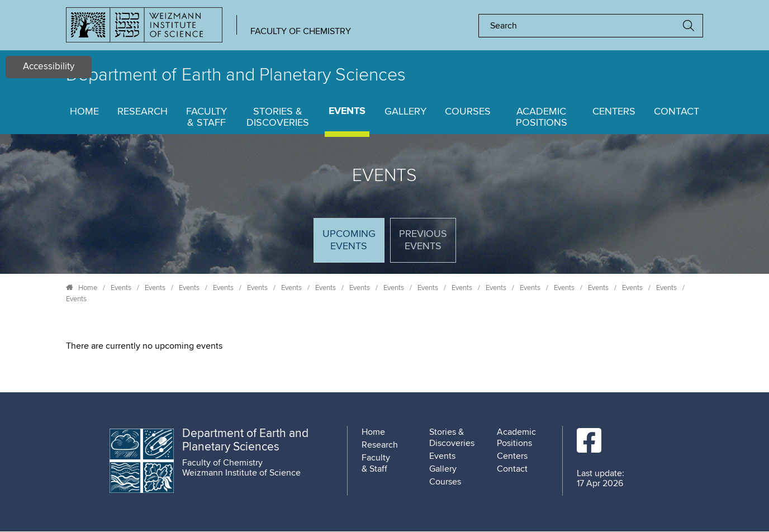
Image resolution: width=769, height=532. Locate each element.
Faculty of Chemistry (301, 31)
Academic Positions (542, 117)
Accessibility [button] (49, 67)
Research (143, 112)
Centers (614, 112)
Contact (677, 112)
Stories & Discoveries (278, 117)
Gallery (405, 112)
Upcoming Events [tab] (353, 245)
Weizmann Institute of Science (241, 473)
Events (347, 111)
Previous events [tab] (423, 240)
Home (84, 112)
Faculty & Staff (207, 117)
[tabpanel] (385, 346)
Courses (468, 112)
